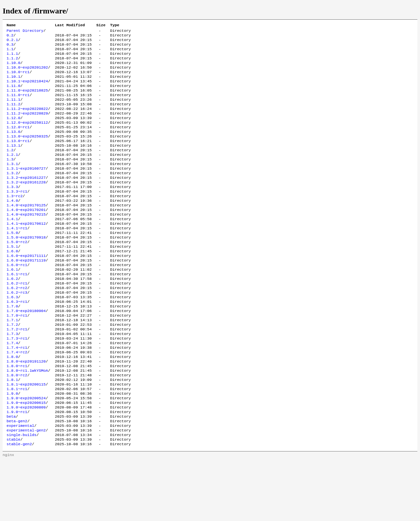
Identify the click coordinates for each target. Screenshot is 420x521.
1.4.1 (12, 247)
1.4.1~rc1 (17, 258)
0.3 (10, 48)
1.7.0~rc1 (17, 357)
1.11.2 (13, 116)
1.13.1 (13, 163)
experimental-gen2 (26, 489)
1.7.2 (12, 368)
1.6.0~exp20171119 (26, 294)
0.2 (10, 37)
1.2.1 (12, 174)
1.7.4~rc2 (17, 399)
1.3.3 (12, 210)
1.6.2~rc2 (17, 326)
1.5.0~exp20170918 (26, 268)
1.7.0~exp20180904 (26, 352)
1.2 (10, 168)
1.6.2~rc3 (17, 331)
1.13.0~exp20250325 (27, 153)
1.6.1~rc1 (17, 310)
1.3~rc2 (15, 221)
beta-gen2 (17, 478)
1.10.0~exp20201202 (27, 74)
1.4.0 (12, 226)
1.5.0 (12, 263)
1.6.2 (12, 315)
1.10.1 (13, 84)
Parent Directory (25, 32)
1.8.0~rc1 (17, 415)
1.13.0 (13, 147)
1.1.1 (12, 58)
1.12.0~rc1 (18, 142)
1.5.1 (12, 279)
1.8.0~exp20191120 (26, 410)
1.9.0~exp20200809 (26, 462)
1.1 (10, 53)
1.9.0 (12, 447)
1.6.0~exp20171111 (26, 289)
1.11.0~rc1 (18, 105)
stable (13, 499)
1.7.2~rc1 (17, 373)
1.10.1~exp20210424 (27, 90)
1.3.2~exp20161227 (26, 200)
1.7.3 (12, 378)
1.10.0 (13, 69)
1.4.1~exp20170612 (26, 252)
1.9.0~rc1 (17, 468)
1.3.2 (12, 195)
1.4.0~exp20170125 (26, 231)
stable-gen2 (19, 504)
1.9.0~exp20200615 (26, 457)
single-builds (21, 494)
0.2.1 (12, 42)
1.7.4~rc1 (17, 394)
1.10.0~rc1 (18, 79)
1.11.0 (13, 95)
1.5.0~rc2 (17, 273)
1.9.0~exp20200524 (26, 452)
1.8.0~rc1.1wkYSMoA (27, 420)
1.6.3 (12, 336)
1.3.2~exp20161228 (26, 205)
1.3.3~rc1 (17, 216)
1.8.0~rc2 (17, 426)
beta (11, 473)
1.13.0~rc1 (18, 158)
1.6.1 (12, 305)
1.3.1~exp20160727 (26, 189)
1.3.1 (12, 184)
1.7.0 (12, 347)
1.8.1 (12, 431)
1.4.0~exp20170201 (26, 237)
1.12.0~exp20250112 (27, 137)
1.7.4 (12, 389)
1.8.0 (12, 405)
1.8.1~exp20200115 (26, 436)
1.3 (10, 179)
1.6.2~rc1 (17, 321)
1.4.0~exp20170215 (26, 242)
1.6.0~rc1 (17, 300)
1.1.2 (12, 63)
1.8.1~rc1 (17, 441)
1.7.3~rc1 (17, 384)
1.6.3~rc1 (17, 342)
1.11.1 (13, 111)
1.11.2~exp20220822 (27, 121)
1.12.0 (13, 132)
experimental (20, 483)
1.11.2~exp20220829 (27, 126)
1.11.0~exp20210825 (27, 100)
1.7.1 (12, 363)
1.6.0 (12, 284)
